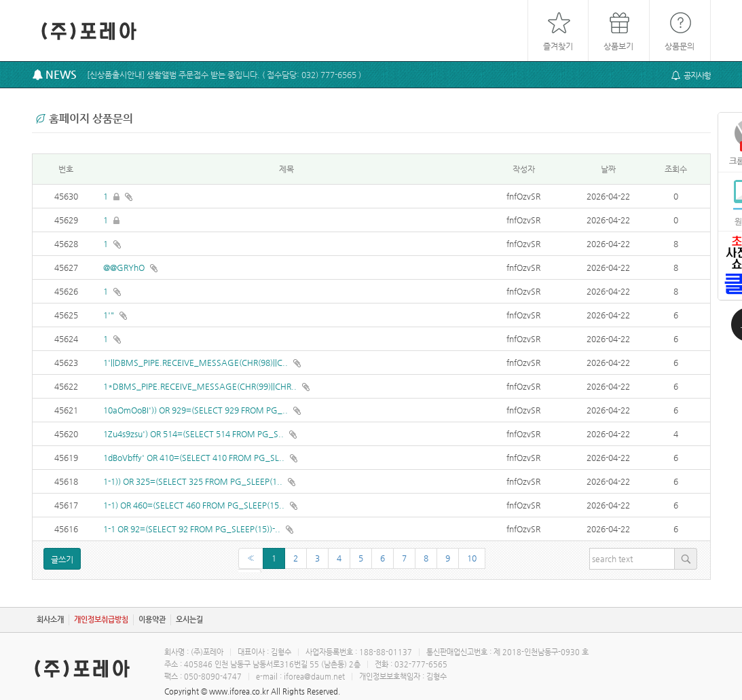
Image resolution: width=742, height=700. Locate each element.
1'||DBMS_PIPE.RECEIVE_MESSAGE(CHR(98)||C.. (197, 363)
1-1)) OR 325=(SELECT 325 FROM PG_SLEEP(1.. (194, 481)
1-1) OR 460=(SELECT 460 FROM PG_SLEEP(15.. (195, 505)
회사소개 (50, 620)
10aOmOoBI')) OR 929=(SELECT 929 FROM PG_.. (197, 410)
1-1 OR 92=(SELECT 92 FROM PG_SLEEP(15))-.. (193, 529)
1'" (110, 315)
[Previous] (251, 558)
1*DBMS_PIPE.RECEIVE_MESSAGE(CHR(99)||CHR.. (201, 386)
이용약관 (152, 620)
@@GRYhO (125, 268)
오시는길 (189, 620)
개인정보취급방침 (101, 620)
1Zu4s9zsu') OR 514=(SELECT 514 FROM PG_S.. (194, 434)
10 (472, 558)
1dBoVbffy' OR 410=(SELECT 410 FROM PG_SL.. (195, 458)
